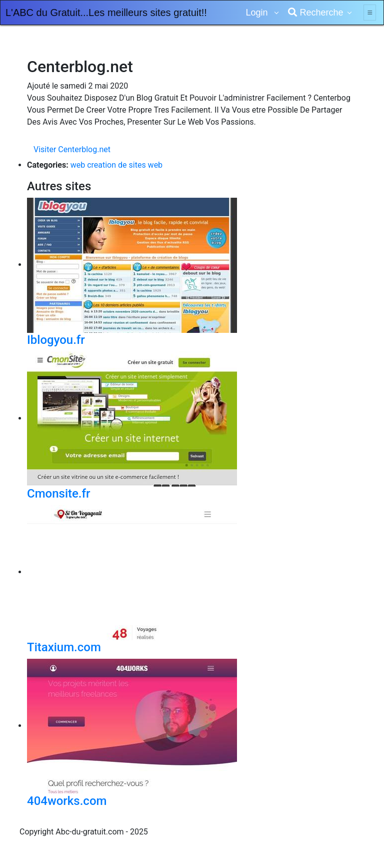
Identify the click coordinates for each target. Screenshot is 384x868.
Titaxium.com (64, 647)
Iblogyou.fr (56, 340)
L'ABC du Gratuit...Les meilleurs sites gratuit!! (106, 13)
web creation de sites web (116, 165)
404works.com (67, 801)
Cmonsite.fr (59, 494)
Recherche (315, 13)
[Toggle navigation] (370, 13)
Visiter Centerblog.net (72, 149)
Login (258, 13)
